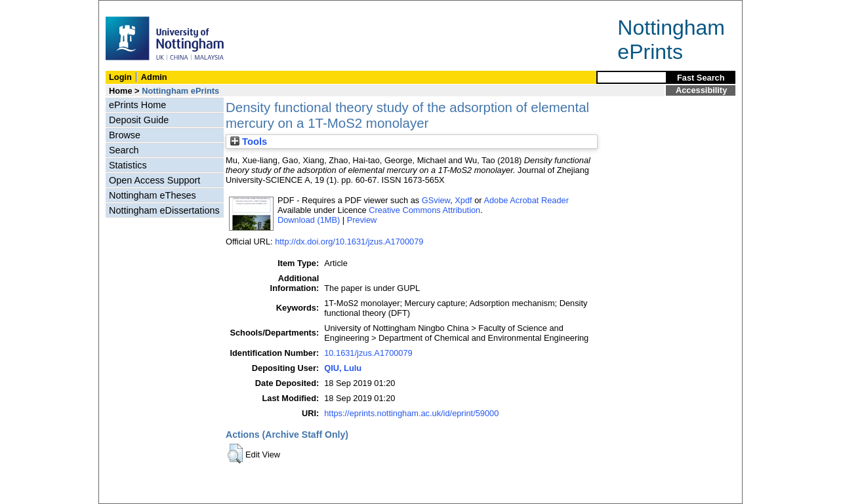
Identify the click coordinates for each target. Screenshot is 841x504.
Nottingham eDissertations (164, 210)
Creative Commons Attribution (424, 210)
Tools (249, 142)
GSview (436, 200)
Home (121, 91)
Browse (125, 135)
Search (124, 150)
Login (120, 77)
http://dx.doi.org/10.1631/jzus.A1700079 (349, 242)
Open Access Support (154, 180)
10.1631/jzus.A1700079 (368, 353)
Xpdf (463, 200)
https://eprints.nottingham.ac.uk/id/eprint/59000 (411, 413)
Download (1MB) (309, 220)
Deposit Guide (139, 120)
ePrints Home (137, 105)
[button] (235, 454)
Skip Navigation (128, 8)
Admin (154, 77)
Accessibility (701, 90)
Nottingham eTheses (153, 195)
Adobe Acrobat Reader (526, 200)
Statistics (128, 165)
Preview (362, 220)
